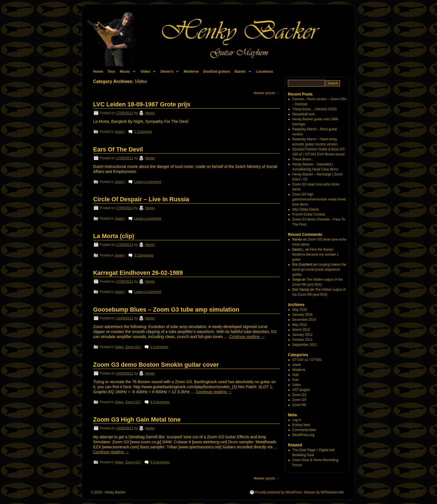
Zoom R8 (299, 405)
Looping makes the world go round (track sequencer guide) (319, 270)
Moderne (191, 71)
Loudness (265, 71)
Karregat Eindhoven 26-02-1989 (138, 273)
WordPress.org (304, 435)
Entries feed (301, 425)
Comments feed (304, 430)
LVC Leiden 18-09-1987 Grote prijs (142, 104)
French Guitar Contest (309, 214)
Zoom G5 (299, 400)
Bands (242, 73)
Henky (150, 113)
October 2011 (303, 340)
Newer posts (267, 93)
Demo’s (168, 73)
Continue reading (247, 337)
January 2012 (303, 335)
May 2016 (300, 310)
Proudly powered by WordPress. (279, 492)
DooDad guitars (217, 71)
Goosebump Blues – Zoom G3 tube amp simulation (166, 310)
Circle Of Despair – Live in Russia (141, 199)
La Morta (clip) (114, 236)
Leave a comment (148, 182)
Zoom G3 (133, 347)
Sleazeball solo (304, 114)
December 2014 (304, 320)
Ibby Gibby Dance (306, 209)
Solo (296, 375)
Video (147, 73)
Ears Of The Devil (118, 149)
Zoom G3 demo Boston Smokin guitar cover (156, 365)
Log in (297, 420)
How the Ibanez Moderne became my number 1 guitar (316, 255)
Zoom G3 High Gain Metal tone (137, 419)
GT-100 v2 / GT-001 (307, 360)
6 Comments (160, 462)
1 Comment (143, 132)
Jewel (119, 132)
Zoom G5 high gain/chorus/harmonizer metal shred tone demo (319, 199)
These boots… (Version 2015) (315, 109)
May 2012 (300, 325)
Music (127, 73)
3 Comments (144, 255)
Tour (111, 71)
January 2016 (303, 315)
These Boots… (303, 159)
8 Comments (160, 402)
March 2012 (301, 330)
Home (98, 71)
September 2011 (305, 345)
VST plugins (301, 390)
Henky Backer (115, 492)
